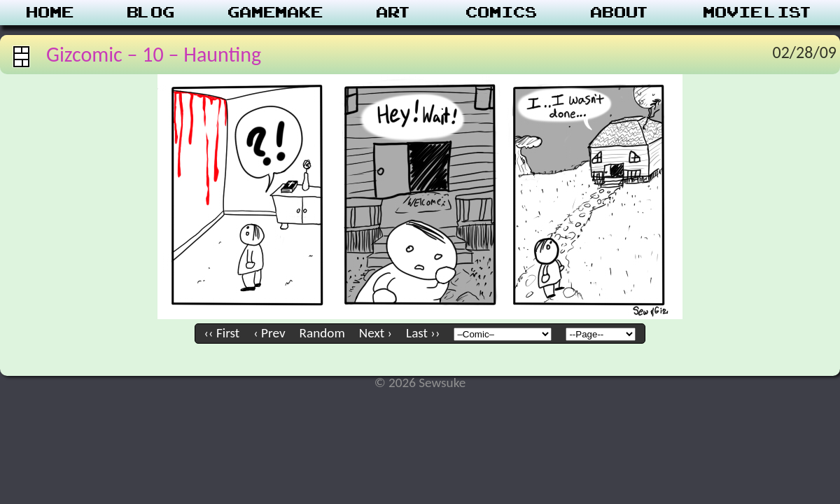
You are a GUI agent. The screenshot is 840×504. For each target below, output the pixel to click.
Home (50, 13)
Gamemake (276, 13)
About (621, 13)
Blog (151, 13)
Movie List (758, 13)
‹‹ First (222, 333)
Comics (502, 13)
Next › (376, 333)
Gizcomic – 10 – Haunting (154, 54)
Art (394, 13)
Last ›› (423, 333)
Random (322, 333)
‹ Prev (269, 333)
